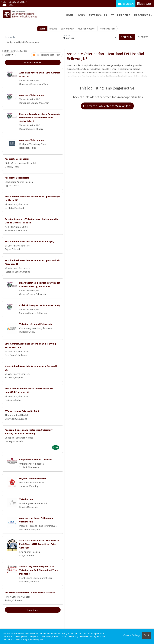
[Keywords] (32, 37)
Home (70, 15)
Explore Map (67, 29)
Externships (98, 15)
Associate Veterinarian (32, 95)
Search (42, 29)
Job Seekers (126, 4)
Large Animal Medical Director (36, 459)
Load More (33, 610)
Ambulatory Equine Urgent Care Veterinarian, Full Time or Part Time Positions (39, 570)
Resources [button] (142, 15)
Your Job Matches (87, 29)
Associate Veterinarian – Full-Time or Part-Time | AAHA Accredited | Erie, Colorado (39, 544)
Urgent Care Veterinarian (33, 478)
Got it (147, 635)
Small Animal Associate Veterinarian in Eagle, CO (31, 241)
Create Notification (50, 55)
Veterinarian (26, 499)
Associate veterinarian (17, 159)
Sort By (8, 55)
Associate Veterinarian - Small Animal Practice (30, 593)
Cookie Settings (132, 635)
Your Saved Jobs (107, 29)
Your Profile (121, 15)
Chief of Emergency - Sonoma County (40, 305)
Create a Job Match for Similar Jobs (107, 106)
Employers (144, 4)
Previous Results (33, 62)
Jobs (81, 15)
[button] (143, 37)
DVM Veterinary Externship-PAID (22, 411)
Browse (53, 29)
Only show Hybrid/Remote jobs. (23, 42)
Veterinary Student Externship (36, 324)
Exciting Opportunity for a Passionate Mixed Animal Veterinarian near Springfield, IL (40, 117)
